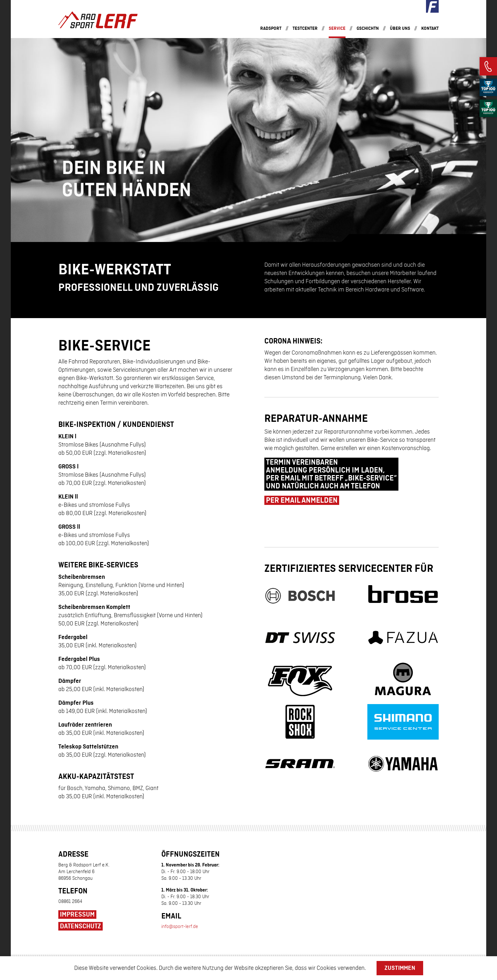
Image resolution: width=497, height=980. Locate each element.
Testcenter (305, 28)
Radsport (271, 28)
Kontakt (430, 28)
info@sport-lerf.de (180, 917)
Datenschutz (81, 917)
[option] (248, 140)
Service (337, 28)
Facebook (432, 6)
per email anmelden (302, 496)
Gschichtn (368, 28)
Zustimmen (400, 968)
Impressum (77, 905)
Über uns (400, 28)
